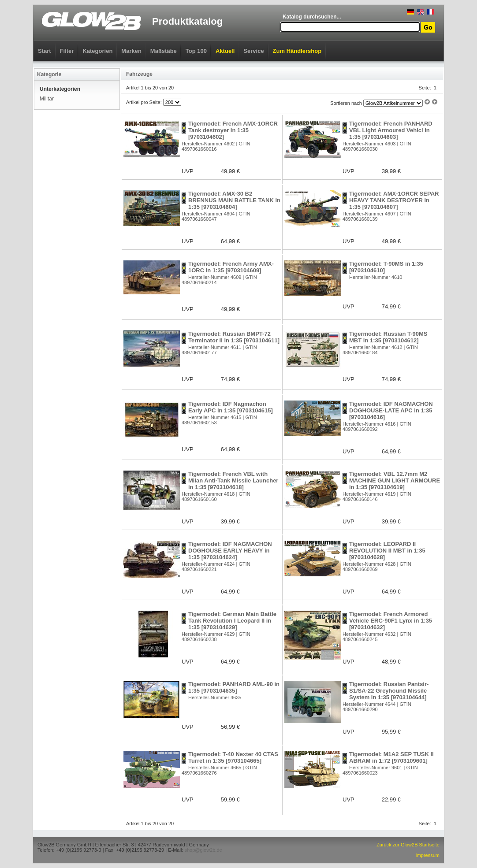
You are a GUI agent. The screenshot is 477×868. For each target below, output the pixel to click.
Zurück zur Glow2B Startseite (408, 845)
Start (45, 51)
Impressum (428, 855)
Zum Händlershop (297, 51)
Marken (131, 51)
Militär (47, 99)
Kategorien (97, 51)
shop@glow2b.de (203, 850)
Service (253, 51)
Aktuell (225, 51)
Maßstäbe (164, 51)
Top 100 (196, 51)
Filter (67, 51)
